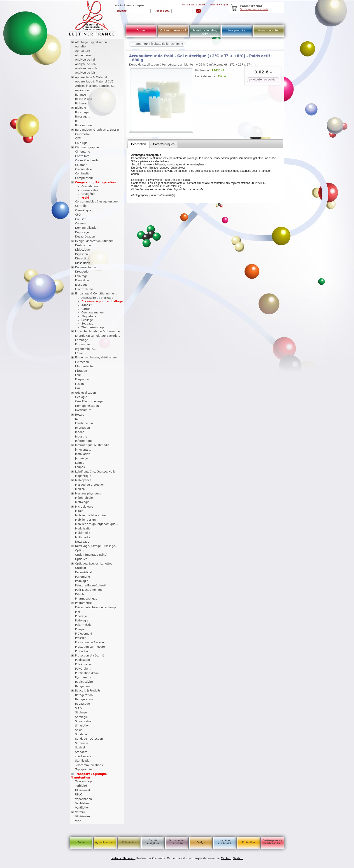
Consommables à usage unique (96, 202)
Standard (81, 752)
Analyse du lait (85, 73)
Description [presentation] (139, 144)
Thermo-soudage (93, 327)
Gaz (78, 388)
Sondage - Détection (89, 739)
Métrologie (82, 502)
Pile (78, 612)
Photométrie (84, 603)
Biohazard (82, 104)
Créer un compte (218, 5)
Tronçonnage (84, 781)
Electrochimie (84, 289)
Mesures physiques (88, 494)
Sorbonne (82, 743)
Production (82, 651)
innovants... (83, 450)
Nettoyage (82, 542)
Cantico (226, 858)
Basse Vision (84, 99)
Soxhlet (80, 748)
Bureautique (84, 125)
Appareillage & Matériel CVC (94, 82)
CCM (78, 139)
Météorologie (84, 498)
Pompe (80, 629)
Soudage (87, 324)
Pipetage (81, 616)
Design (201, 842)
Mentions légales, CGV (205, 32)
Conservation (90, 190)
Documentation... (87, 267)
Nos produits (237, 31)
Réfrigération (84, 695)
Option (80, 550)
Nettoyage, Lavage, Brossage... (96, 546)
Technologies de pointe (177, 842)
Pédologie (82, 581)
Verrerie (80, 812)
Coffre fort (82, 156)
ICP (77, 419)
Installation (83, 454)
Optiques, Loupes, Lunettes (94, 564)
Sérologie (82, 717)
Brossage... (83, 117)
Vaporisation (84, 799)
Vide (78, 821)
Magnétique (83, 476)
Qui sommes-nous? (173, 31)
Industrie (81, 437)
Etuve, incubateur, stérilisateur (96, 358)
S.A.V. (79, 708)
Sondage (81, 734)
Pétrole (80, 594)
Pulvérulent (83, 669)
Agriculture (83, 51)
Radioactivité (84, 682)
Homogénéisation (87, 406)
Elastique (81, 285)
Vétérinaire (83, 816)
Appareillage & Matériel (91, 77)
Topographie (83, 769)
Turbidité (81, 786)
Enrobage (82, 340)
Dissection (82, 259)
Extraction (82, 362)
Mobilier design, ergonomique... (97, 524)
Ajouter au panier (263, 79)
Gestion (238, 858)
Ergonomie (83, 344)
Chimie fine (129, 842)
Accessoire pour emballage (102, 301)
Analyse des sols (86, 68)
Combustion (83, 174)
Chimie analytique (153, 842)
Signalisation (84, 721)
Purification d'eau (87, 673)
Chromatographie (87, 147)
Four (78, 375)
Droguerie (82, 272)
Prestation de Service (90, 642)
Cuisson (80, 223)
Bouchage (82, 112)
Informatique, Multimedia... (94, 445)
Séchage (81, 713)
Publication (83, 660)
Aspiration (82, 90)
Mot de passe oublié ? (194, 5)
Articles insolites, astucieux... (95, 86)
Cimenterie (83, 152)
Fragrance (82, 379)
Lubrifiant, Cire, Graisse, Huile (95, 472)
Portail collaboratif (123, 858)
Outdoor (81, 568)
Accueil (141, 31)
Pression (81, 638)
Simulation (82, 726)
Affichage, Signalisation (91, 42)
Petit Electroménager (89, 590)
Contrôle (81, 206)
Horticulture (83, 410)
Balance (81, 95)
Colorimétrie (84, 169)
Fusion (79, 384)
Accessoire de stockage (97, 298)
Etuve (79, 353)
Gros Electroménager (90, 401)
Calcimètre (83, 134)
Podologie (82, 621)
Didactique (83, 250)
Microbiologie (84, 507)
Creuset (80, 219)
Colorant (81, 165)
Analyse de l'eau (86, 64)
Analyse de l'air (86, 60)
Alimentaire (83, 55)
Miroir (79, 511)
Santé (81, 842)
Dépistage (82, 232)
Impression (83, 428)
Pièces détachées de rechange (96, 607)
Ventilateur (83, 803)
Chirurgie (81, 143)
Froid (85, 198)
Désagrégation (85, 237)
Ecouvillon (82, 280)
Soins (79, 730)
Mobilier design (85, 520)
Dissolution (83, 263)
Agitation (81, 47)
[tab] (139, 144)
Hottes (80, 415)
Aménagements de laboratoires (272, 842)
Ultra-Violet (83, 790)
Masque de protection (90, 485)
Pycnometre (83, 677)
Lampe (80, 463)
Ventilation (82, 808)
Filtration (81, 371)
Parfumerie (83, 577)
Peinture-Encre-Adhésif (91, 586)
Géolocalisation (86, 393)
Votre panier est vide (254, 9)
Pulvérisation (84, 664)
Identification (84, 423)
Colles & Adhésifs (87, 160)
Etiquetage (89, 316)
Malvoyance (83, 480)
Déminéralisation (87, 228)
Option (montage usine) (91, 555)
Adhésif (86, 305)
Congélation (90, 186)
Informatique (84, 441)
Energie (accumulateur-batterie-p (98, 336)
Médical (80, 489)
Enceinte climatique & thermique (98, 331)
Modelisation (84, 529)
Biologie (81, 108)
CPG (78, 215)
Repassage (83, 704)
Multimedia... (84, 537)
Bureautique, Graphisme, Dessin (97, 130)
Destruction (83, 245)
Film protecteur (85, 366)
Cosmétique (83, 210)
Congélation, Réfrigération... (97, 182)
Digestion (82, 254)
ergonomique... (85, 349)
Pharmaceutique (86, 599)
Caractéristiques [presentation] (164, 144)
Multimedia (83, 533)
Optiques (81, 559)
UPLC (79, 795)
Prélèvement (84, 634)
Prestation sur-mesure (90, 647)
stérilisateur (83, 756)
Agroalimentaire (105, 842)
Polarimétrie (83, 625)
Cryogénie (88, 194)
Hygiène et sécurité (225, 842)
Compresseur (84, 178)
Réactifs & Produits (88, 691)
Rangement (83, 686)
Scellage (87, 320)
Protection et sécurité (90, 656)
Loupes (80, 467)
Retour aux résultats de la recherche (157, 44)
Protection (249, 842)
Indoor (79, 432)
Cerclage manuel (93, 313)
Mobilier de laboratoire (91, 515)
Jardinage (82, 458)
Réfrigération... (85, 699)
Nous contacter (269, 31)
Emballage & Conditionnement (96, 294)
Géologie (81, 397)
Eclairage (82, 276)
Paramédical (84, 572)
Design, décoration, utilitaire (94, 241)
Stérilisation (83, 761)
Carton (86, 309)
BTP (78, 121)
